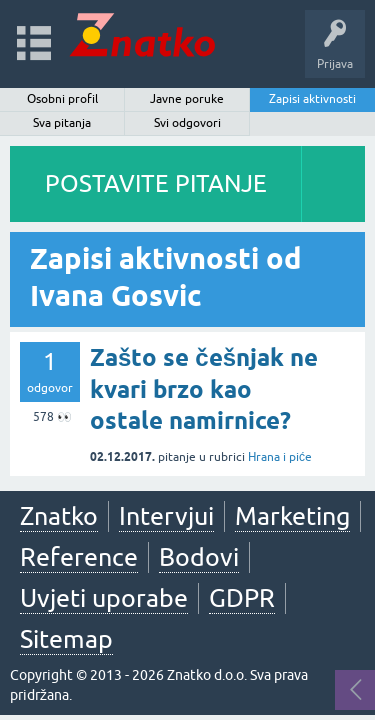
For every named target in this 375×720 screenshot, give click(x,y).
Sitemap (66, 639)
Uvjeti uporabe (104, 598)
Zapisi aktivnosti (312, 99)
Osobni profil (62, 99)
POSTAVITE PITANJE (156, 183)
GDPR (242, 598)
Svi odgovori (187, 123)
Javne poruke (187, 99)
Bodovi (199, 557)
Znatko (59, 516)
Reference (79, 557)
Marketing (292, 516)
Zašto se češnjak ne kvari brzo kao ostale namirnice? (204, 388)
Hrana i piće (280, 457)
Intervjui (166, 516)
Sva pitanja (62, 123)
